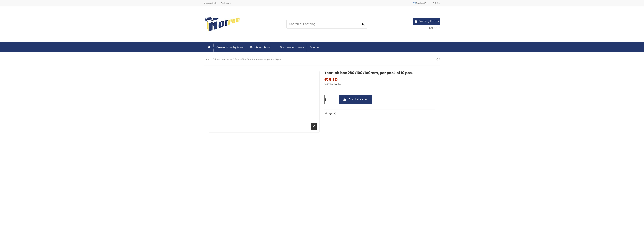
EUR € (437, 3)
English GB (421, 3)
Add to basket (355, 99)
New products (211, 3)
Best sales (226, 3)
